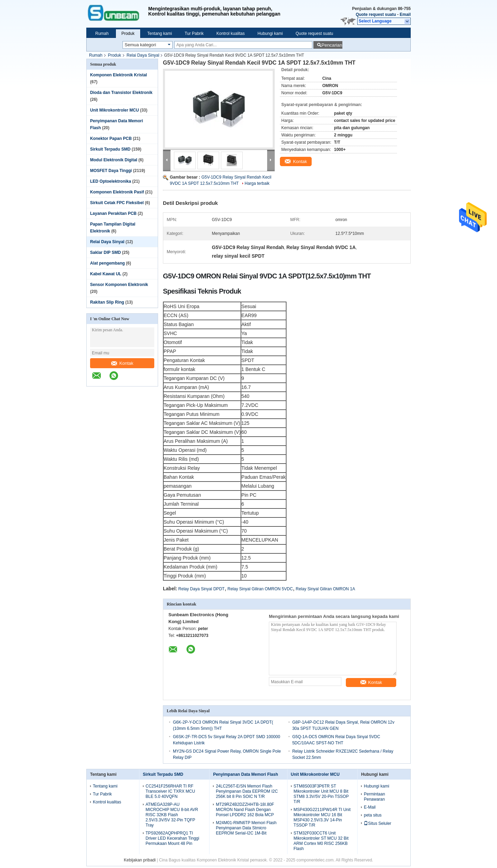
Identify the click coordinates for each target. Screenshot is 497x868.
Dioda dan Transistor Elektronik (121, 93)
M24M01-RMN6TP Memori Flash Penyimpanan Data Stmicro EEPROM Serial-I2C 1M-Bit (246, 828)
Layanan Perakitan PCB (113, 213)
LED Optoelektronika (111, 181)
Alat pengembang (108, 263)
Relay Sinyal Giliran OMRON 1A (325, 589)
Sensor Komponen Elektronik (119, 285)
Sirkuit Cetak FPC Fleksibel (117, 203)
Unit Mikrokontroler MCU (114, 110)
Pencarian (332, 45)
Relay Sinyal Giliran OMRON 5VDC (260, 589)
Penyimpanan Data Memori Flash (245, 774)
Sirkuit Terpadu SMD (110, 149)
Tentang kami (160, 34)
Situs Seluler (377, 823)
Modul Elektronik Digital (114, 160)
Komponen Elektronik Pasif (117, 192)
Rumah (102, 34)
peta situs (373, 815)
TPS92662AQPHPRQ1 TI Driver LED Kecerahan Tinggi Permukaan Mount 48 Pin (172, 838)
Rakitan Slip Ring (107, 302)
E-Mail (370, 807)
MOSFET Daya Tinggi (111, 171)
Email (405, 15)
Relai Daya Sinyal (143, 55)
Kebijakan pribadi (140, 860)
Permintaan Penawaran (374, 797)
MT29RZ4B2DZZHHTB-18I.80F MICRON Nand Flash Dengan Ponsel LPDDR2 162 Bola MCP (245, 810)
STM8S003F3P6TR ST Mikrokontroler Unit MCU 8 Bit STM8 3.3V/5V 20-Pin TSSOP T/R (321, 794)
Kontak (122, 363)
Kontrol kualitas (231, 34)
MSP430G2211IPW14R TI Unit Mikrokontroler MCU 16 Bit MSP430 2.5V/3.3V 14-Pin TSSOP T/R (322, 817)
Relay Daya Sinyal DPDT (202, 589)
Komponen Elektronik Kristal (119, 75)
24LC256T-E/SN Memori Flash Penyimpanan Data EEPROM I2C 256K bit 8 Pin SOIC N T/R (247, 791)
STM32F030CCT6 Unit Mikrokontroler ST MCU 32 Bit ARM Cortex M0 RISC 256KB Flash (321, 841)
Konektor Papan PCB (111, 139)
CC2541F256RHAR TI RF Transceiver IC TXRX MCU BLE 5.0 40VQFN (170, 791)
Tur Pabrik (194, 34)
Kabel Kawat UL (106, 274)
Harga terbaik (257, 183)
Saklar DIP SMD (105, 252)
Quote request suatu (376, 15)
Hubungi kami (270, 34)
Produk (128, 34)
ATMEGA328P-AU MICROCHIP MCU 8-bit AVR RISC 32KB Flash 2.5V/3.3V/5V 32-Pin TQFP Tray (172, 815)
